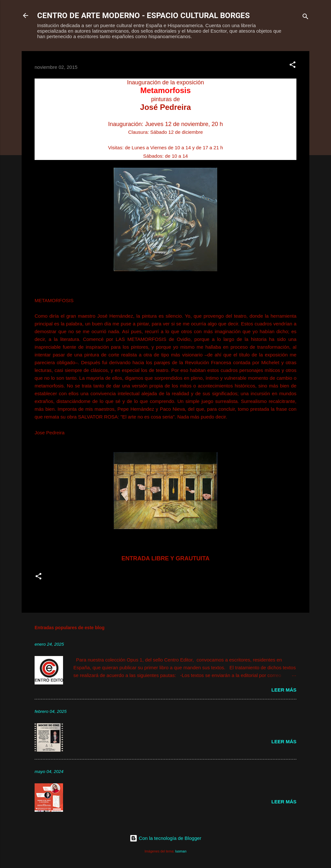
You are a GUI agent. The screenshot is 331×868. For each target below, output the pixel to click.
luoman (181, 851)
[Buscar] (305, 18)
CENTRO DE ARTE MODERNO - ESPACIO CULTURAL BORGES (144, 16)
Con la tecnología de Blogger (165, 838)
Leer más (284, 690)
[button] (293, 66)
